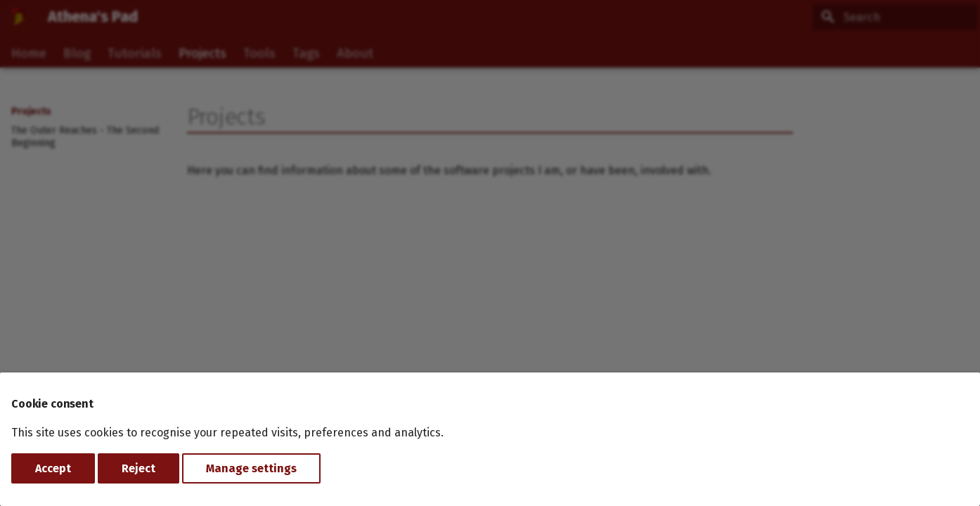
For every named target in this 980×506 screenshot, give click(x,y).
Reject (138, 468)
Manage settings (251, 468)
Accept (53, 468)
